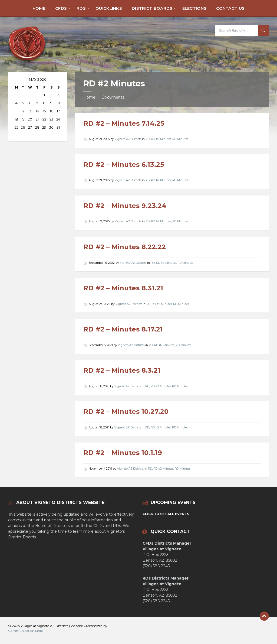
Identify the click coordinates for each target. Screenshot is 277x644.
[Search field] (242, 31)
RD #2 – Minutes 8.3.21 (122, 370)
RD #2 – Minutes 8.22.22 (125, 247)
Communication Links (26, 631)
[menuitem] (39, 8)
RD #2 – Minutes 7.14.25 (124, 123)
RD (148, 139)
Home (89, 97)
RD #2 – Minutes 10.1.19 (123, 453)
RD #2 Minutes (161, 139)
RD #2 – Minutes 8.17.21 (123, 329)
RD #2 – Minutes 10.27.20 (126, 412)
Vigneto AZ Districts (128, 139)
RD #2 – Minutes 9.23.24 (125, 206)
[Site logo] (27, 62)
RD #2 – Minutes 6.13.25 (124, 165)
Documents (113, 97)
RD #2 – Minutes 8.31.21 (123, 288)
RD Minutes (180, 139)
